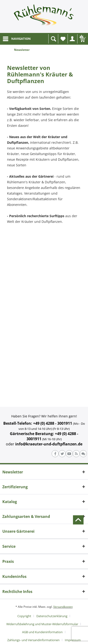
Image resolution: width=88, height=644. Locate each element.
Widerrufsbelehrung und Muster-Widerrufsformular (42, 624)
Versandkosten (63, 607)
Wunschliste (64, 40)
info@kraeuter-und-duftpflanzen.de (49, 444)
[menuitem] (17, 39)
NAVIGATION (17, 38)
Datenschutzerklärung (52, 616)
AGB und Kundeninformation (42, 632)
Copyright (24, 616)
